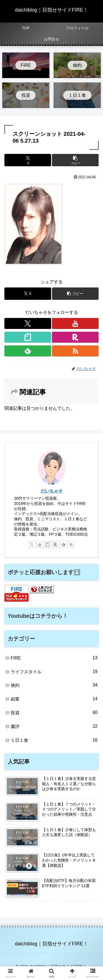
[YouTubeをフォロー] (75, 323)
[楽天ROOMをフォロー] (75, 337)
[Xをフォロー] (28, 323)
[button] (75, 160)
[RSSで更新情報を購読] (75, 351)
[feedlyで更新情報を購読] (28, 351)
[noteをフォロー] (28, 337)
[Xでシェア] (28, 160)
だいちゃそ (52, 491)
